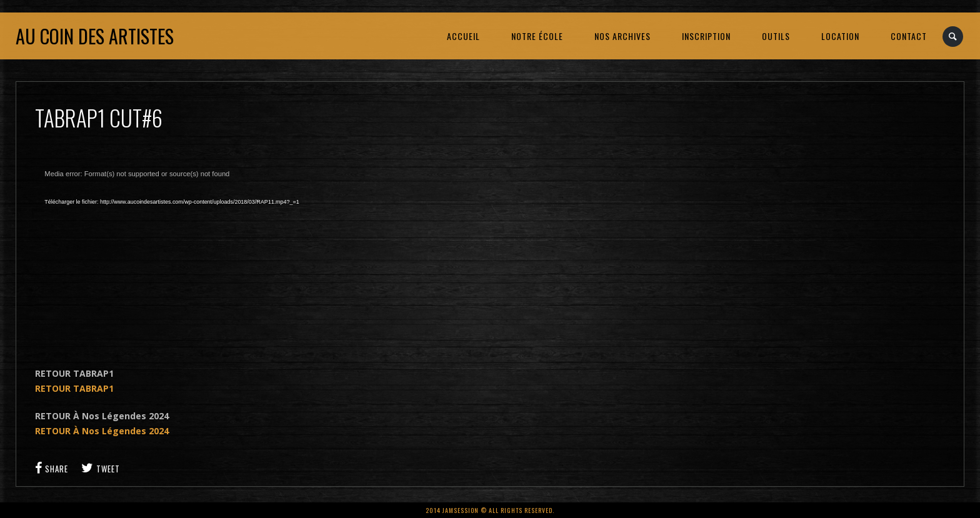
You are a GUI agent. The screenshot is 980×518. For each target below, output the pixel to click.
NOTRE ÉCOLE (537, 36)
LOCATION (840, 36)
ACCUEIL (463, 36)
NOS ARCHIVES (622, 36)
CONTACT (909, 36)
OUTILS (776, 36)
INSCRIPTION (706, 36)
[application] (185, 254)
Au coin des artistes (95, 36)
